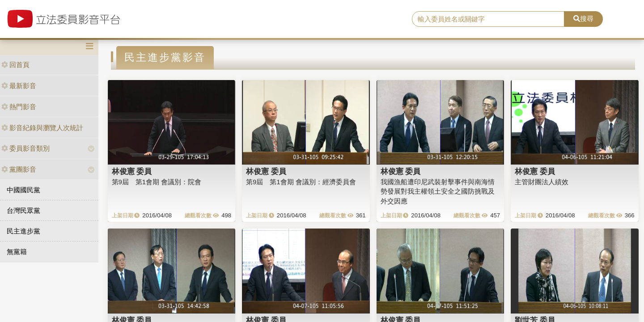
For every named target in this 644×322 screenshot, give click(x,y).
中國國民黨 (23, 190)
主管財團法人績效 (542, 182)
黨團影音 (19, 169)
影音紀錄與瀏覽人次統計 (42, 128)
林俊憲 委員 (132, 171)
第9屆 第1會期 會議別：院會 (157, 182)
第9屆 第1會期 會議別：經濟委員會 (301, 182)
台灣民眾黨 (23, 210)
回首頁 (15, 65)
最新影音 (19, 86)
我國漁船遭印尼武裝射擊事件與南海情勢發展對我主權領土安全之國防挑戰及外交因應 (438, 191)
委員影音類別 (25, 148)
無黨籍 (17, 252)
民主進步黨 (23, 231)
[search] (488, 19)
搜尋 (583, 19)
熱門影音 (19, 107)
